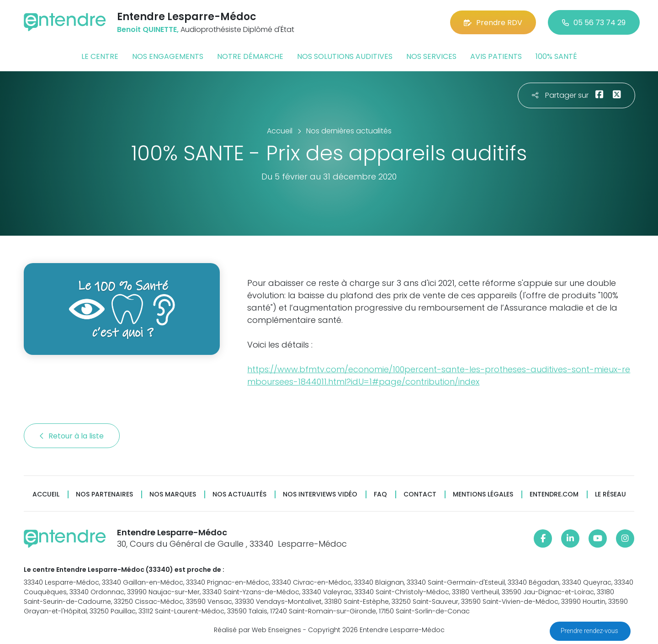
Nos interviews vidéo (320, 494)
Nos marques (173, 494)
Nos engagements (168, 56)
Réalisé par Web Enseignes (257, 630)
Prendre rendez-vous (590, 631)
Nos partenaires (104, 494)
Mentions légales (483, 494)
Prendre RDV (493, 23)
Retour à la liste (72, 436)
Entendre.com (554, 494)
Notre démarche (250, 56)
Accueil (46, 494)
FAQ (380, 494)
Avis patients (496, 56)
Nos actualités (239, 494)
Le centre (100, 56)
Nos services (431, 56)
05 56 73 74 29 (594, 23)
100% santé (556, 56)
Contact (420, 494)
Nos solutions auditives (345, 56)
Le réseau (610, 494)
